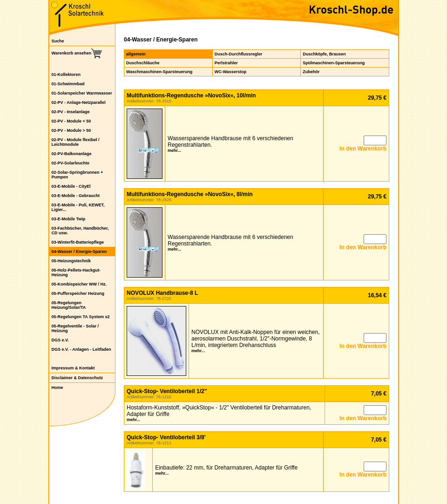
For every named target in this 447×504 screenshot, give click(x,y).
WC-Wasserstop (231, 72)
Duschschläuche (143, 63)
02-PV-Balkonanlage (72, 154)
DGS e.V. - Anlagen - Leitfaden (81, 349)
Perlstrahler (226, 63)
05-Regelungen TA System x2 (81, 317)
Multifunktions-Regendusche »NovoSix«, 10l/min (191, 95)
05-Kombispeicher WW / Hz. (79, 284)
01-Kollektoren (66, 75)
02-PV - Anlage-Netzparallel (79, 102)
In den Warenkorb (363, 149)
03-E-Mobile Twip (69, 219)
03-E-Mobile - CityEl (71, 186)
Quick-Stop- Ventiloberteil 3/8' (166, 437)
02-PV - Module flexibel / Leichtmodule (76, 142)
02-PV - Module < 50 (71, 121)
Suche (58, 41)
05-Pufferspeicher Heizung (78, 293)
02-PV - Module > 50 (71, 130)
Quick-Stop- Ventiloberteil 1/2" (167, 391)
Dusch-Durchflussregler (239, 54)
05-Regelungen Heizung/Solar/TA (69, 305)
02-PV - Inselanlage (71, 112)
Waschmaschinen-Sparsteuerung (159, 72)
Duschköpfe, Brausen (324, 54)
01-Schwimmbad (68, 84)
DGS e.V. (60, 340)
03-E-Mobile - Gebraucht (76, 196)
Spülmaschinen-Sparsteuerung (334, 63)
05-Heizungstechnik (71, 261)
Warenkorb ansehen (72, 53)
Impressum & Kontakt (73, 368)
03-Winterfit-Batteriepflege (78, 242)
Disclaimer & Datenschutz (78, 378)
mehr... (174, 150)
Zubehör (311, 72)
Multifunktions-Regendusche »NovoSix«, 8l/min (190, 194)
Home (58, 388)
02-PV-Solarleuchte (71, 163)
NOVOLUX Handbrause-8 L (162, 293)
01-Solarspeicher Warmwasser (82, 93)
